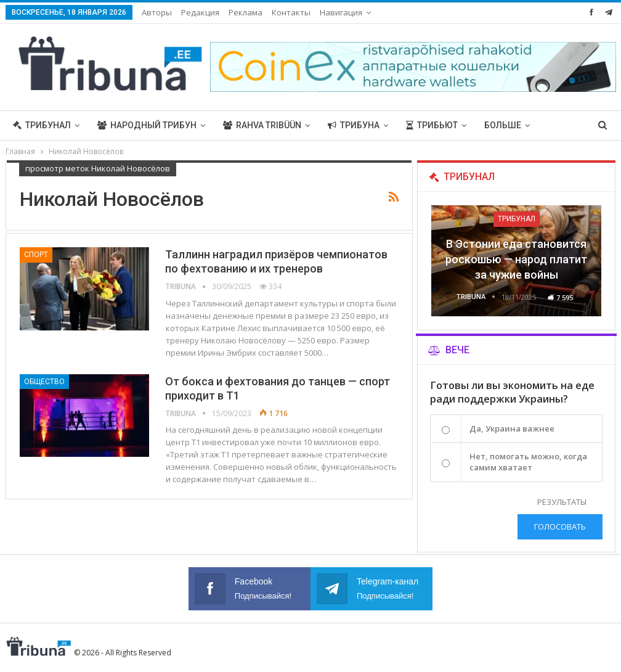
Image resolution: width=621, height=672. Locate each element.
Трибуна (354, 125)
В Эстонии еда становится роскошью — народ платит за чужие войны (516, 259)
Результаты (562, 502)
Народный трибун (147, 125)
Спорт (36, 255)
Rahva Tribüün (262, 125)
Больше (503, 125)
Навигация (341, 12)
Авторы (157, 12)
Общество (44, 382)
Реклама (246, 12)
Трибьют (432, 125)
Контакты (291, 12)
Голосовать (560, 527)
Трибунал (42, 125)
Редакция (200, 12)
